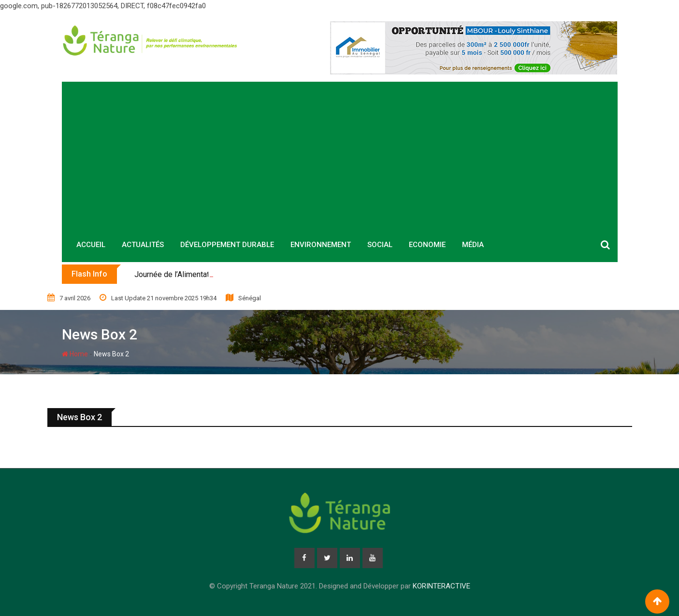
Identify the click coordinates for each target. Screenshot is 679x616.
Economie (427, 245)
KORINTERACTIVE (441, 586)
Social (380, 245)
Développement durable (227, 245)
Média (473, 245)
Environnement (321, 245)
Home (75, 354)
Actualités (143, 245)
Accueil (91, 245)
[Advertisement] (340, 154)
